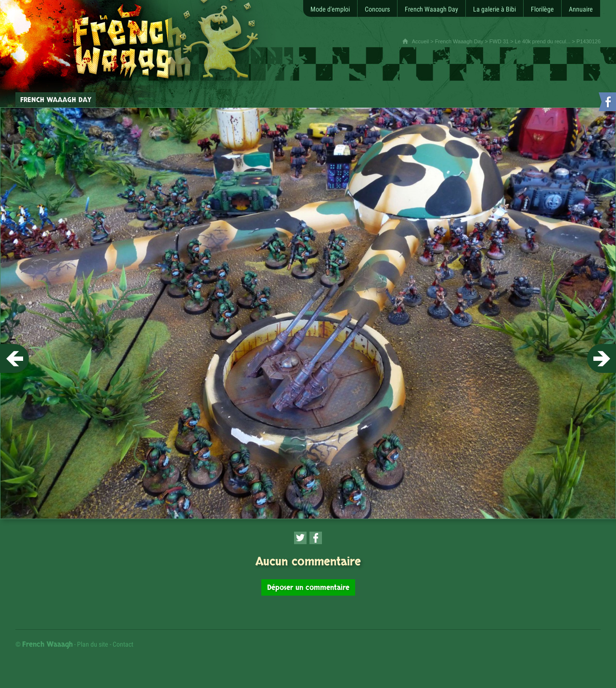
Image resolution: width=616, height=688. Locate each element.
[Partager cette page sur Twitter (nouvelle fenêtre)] (300, 538)
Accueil (420, 41)
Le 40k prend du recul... (543, 41)
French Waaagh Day (459, 41)
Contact (123, 644)
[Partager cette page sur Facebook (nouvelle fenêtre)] (316, 538)
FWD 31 (499, 41)
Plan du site (93, 644)
